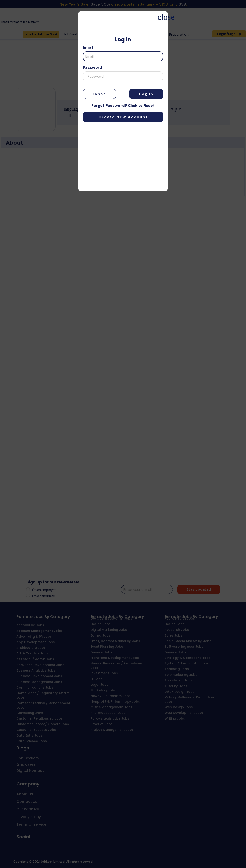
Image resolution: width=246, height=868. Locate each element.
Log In (146, 94)
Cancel (100, 94)
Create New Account (123, 117)
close (162, 17)
